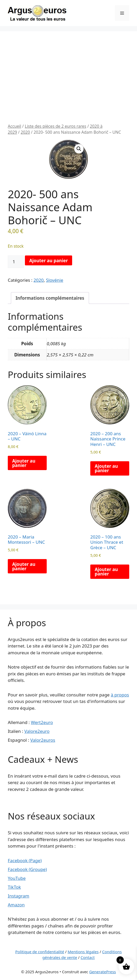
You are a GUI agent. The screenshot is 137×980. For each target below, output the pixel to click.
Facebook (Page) (25, 860)
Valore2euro (37, 731)
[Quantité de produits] (16, 262)
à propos (120, 695)
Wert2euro (42, 722)
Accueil (15, 126)
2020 (25, 132)
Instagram (19, 896)
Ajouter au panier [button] (24, 463)
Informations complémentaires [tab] (50, 298)
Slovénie (54, 280)
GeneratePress (103, 972)
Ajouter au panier (49, 261)
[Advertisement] (68, 84)
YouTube (17, 878)
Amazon (16, 905)
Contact (88, 957)
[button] (79, 149)
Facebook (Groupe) (27, 869)
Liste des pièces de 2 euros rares (55, 126)
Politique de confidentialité (40, 952)
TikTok (14, 887)
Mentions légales (83, 952)
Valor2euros (43, 740)
